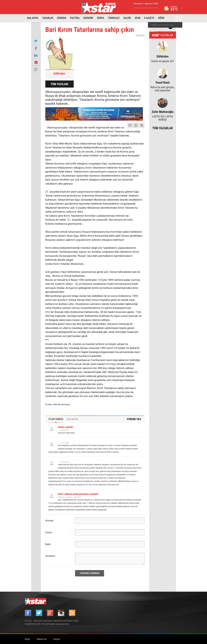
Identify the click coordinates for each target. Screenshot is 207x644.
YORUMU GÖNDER (90, 573)
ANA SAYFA (33, 18)
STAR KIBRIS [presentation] (56, 419)
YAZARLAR (48, 18)
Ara (178, 18)
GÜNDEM (62, 18)
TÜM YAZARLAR (163, 128)
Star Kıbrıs (101, 8)
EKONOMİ (88, 18)
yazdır (136, 125)
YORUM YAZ (134, 419)
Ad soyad (49, 521)
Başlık (48, 544)
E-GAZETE (149, 18)
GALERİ (127, 18)
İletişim (57, 639)
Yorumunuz (50, 556)
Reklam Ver (42, 639)
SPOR (138, 18)
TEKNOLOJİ (114, 18)
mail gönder (130, 125)
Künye (27, 639)
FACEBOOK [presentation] (72, 419)
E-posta (49, 532)
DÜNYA (101, 18)
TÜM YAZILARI (60, 84)
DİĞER (161, 18)
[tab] (56, 419)
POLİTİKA (75, 18)
